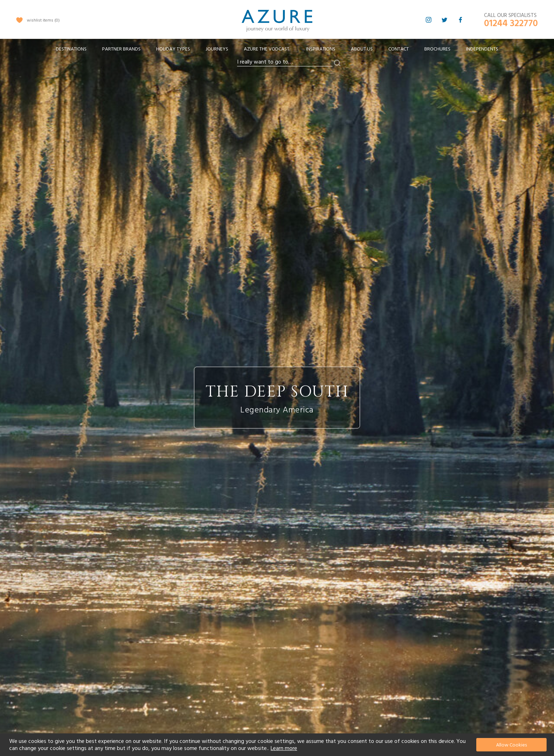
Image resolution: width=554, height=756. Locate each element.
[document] (278, 745)
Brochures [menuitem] (437, 49)
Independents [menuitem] (482, 49)
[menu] (277, 51)
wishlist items (43, 20)
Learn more (284, 748)
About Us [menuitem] (362, 49)
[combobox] (285, 62)
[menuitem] (71, 49)
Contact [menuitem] (399, 49)
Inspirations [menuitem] (321, 49)
